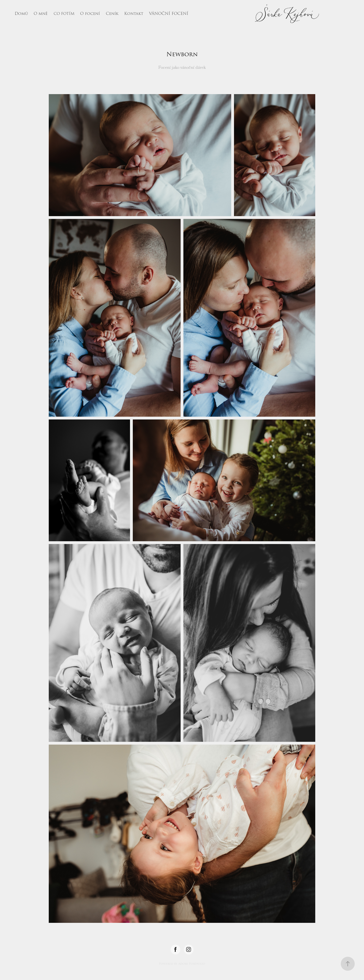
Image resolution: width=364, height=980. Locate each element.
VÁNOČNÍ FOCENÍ (169, 14)
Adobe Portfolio (192, 964)
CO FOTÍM (64, 14)
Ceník (112, 14)
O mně (41, 14)
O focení (90, 14)
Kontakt (134, 14)
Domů (21, 14)
